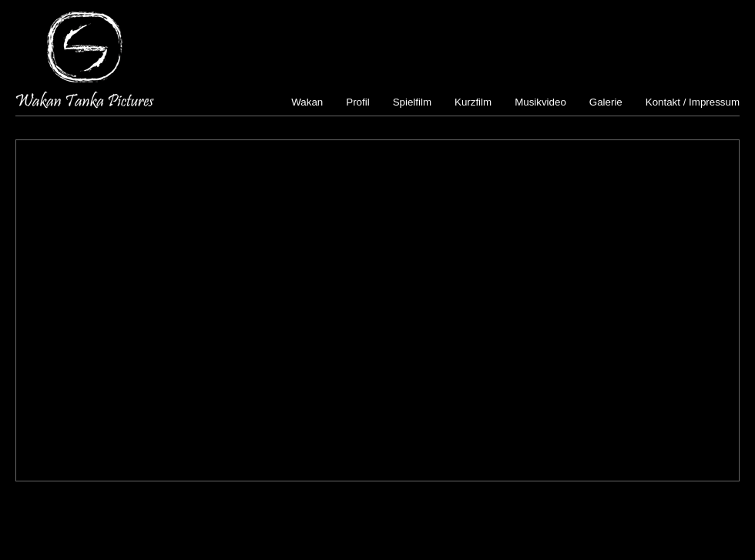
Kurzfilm (473, 102)
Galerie (606, 102)
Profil (357, 102)
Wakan (307, 102)
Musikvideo (540, 102)
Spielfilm (412, 102)
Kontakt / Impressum (693, 102)
